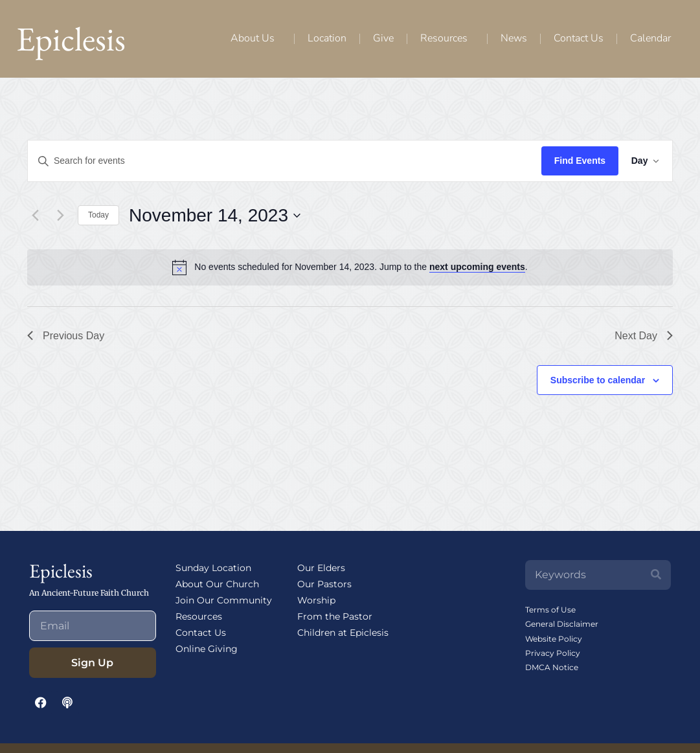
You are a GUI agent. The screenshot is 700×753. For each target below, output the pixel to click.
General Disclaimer (562, 624)
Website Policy (554, 639)
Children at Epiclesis (343, 633)
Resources (447, 38)
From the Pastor (335, 616)
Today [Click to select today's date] (98, 215)
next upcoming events (477, 267)
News (514, 38)
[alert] (361, 267)
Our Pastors (324, 584)
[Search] (656, 575)
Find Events (574, 161)
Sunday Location (213, 568)
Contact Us (579, 38)
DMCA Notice (552, 667)
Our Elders (321, 568)
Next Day (644, 336)
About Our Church (217, 584)
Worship (316, 600)
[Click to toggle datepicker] (215, 216)
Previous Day (66, 336)
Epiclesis (71, 39)
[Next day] (60, 216)
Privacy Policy (553, 653)
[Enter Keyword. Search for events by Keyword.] (282, 161)
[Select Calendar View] (642, 161)
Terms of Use (550, 610)
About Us (256, 38)
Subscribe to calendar (598, 380)
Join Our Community (224, 600)
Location (327, 38)
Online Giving (207, 649)
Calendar (650, 38)
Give (383, 38)
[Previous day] (35, 216)
